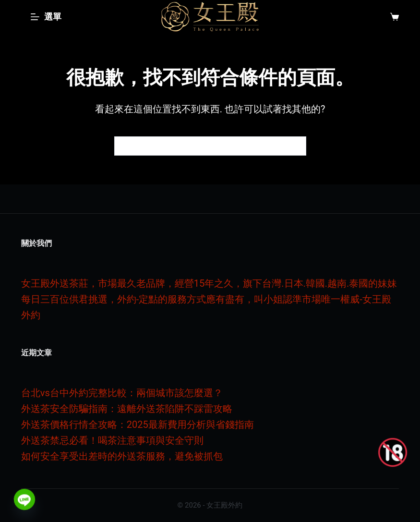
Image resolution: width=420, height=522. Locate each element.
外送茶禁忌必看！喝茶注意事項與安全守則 (112, 440)
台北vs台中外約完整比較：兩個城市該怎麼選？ (122, 393)
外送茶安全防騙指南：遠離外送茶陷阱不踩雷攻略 (127, 409)
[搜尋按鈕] (297, 146)
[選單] (46, 17)
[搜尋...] (201, 146)
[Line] (24, 499)
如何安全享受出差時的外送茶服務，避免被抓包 (122, 456)
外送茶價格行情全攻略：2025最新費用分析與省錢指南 (138, 425)
